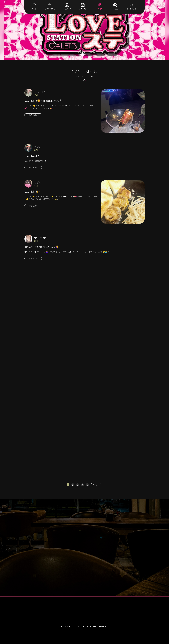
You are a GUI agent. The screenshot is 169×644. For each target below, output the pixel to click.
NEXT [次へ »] (95, 485)
